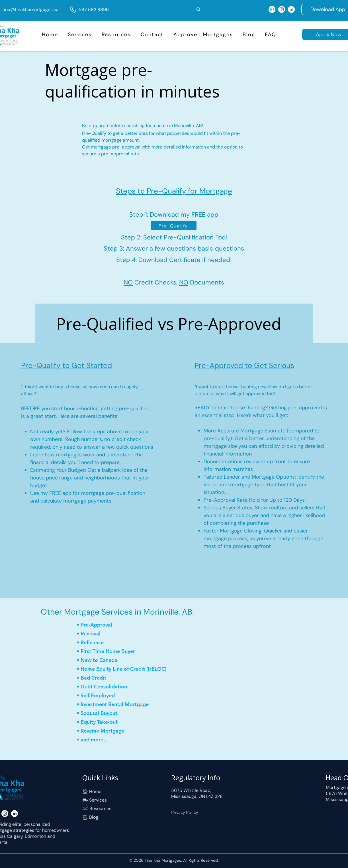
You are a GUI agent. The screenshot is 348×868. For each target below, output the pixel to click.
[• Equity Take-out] (104, 722)
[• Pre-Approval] (97, 625)
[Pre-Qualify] (174, 226)
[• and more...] (107, 740)
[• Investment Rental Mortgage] (114, 705)
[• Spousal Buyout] (111, 713)
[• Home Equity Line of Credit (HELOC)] (125, 669)
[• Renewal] (97, 634)
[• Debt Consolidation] (107, 687)
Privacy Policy (185, 812)
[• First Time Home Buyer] (111, 651)
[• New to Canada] (104, 660)
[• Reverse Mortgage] (104, 731)
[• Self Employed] (97, 696)
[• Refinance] (97, 643)
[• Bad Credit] (97, 678)
